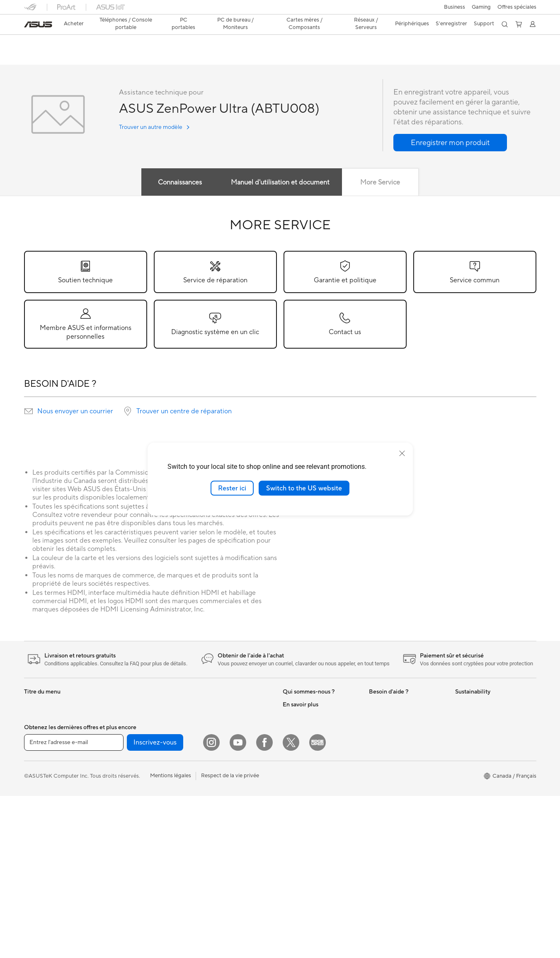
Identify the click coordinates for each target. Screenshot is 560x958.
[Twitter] (291, 905)
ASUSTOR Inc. (301, 742)
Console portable (45, 718)
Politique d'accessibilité (311, 842)
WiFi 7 (117, 867)
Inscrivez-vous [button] (155, 905)
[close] (402, 453)
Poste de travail (128, 730)
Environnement (474, 717)
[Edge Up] (318, 905)
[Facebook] (264, 905)
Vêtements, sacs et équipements (234, 829)
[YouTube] (238, 905)
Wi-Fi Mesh (209, 730)
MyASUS (380, 742)
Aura (288, 867)
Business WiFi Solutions (224, 754)
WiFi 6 (203, 705)
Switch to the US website (304, 488)
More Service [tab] (381, 183)
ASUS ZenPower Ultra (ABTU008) (89, 43)
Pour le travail (41, 755)
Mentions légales (171, 938)
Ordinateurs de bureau (52, 855)
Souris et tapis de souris (224, 792)
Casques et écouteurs (222, 805)
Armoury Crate (301, 854)
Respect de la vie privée (230, 938)
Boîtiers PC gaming (133, 767)
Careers (292, 754)
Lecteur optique (129, 829)
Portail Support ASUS (396, 754)
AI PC (290, 780)
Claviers (205, 780)
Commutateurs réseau (222, 742)
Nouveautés (297, 705)
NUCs (117, 705)
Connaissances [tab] (179, 183)
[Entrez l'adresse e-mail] (74, 905)
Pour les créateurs (46, 768)
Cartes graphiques (132, 792)
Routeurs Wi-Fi (214, 717)
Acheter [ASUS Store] (74, 24)
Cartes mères (126, 755)
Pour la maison (42, 743)
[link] (38, 24)
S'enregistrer (451, 24)
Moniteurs (36, 818)
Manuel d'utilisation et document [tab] (280, 183)
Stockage (121, 842)
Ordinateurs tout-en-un (52, 843)
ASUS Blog (296, 805)
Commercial (298, 817)
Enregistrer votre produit (400, 717)
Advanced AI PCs (304, 792)
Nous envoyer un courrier (75, 412)
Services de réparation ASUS (404, 779)
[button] (455, 7)
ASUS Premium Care (394, 705)
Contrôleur (209, 842)
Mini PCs (120, 717)
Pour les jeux (39, 793)
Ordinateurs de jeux (48, 868)
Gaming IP (208, 854)
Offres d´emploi (302, 717)
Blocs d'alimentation (134, 805)
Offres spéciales (517, 7)
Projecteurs (38, 830)
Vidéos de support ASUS (399, 823)
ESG (461, 705)
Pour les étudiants (46, 780)
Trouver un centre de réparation (184, 412)
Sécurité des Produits (395, 767)
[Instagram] (211, 905)
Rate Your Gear (301, 829)
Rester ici (232, 488)
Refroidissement (129, 780)
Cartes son (123, 817)
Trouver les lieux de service (401, 792)
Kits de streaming (217, 817)
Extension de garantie (395, 730)
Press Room (297, 730)
